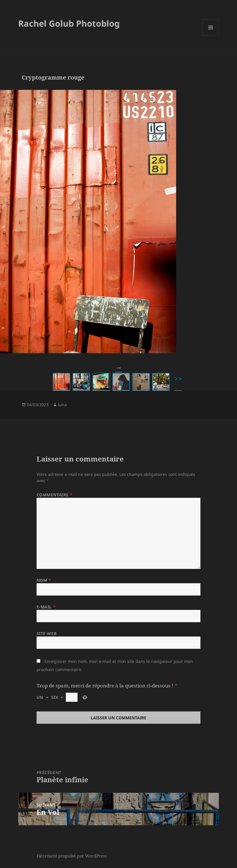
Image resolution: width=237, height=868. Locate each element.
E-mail (46, 607)
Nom (44, 580)
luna (62, 405)
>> (178, 379)
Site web (47, 633)
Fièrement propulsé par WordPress (72, 856)
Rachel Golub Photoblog (69, 23)
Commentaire (55, 495)
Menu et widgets (211, 36)
